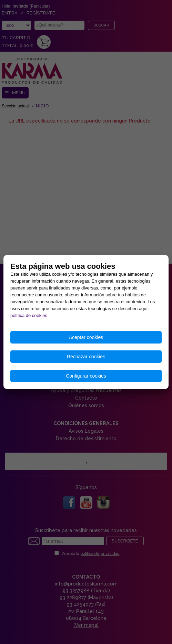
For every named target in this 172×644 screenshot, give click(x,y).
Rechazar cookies (86, 357)
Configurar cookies (86, 376)
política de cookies (29, 315)
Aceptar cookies (86, 337)
